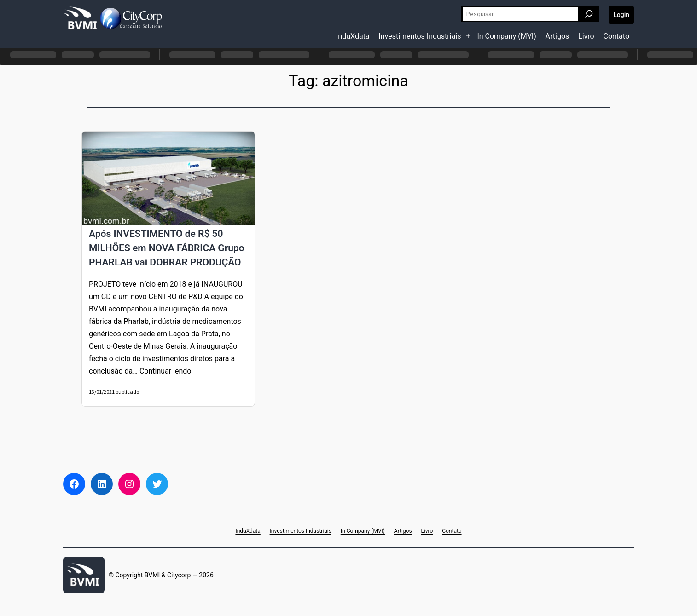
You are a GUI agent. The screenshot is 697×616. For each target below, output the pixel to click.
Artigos (558, 36)
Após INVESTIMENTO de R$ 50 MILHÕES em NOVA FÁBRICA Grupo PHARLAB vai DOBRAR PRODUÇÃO (167, 248)
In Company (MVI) (506, 36)
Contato (616, 36)
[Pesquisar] (589, 14)
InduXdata (353, 36)
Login (621, 15)
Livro (586, 36)
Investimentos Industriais (420, 36)
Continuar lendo (166, 371)
